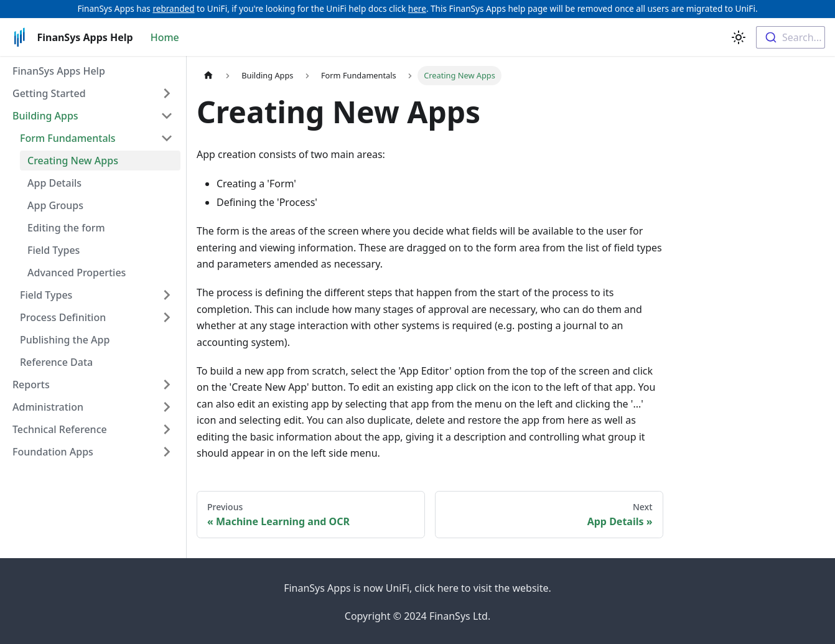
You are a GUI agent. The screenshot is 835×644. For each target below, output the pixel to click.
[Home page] (208, 76)
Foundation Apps (53, 452)
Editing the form (66, 228)
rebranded (173, 8)
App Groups (55, 205)
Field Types (54, 250)
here (417, 8)
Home (165, 37)
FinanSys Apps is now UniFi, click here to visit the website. (417, 588)
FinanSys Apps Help (59, 71)
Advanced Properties (77, 273)
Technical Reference (60, 429)
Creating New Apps (73, 161)
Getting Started (49, 93)
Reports (31, 385)
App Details (54, 183)
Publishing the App (65, 340)
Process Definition (63, 317)
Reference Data (56, 362)
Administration (48, 407)
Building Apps (45, 116)
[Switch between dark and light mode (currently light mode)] (739, 37)
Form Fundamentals (68, 138)
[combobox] (791, 37)
